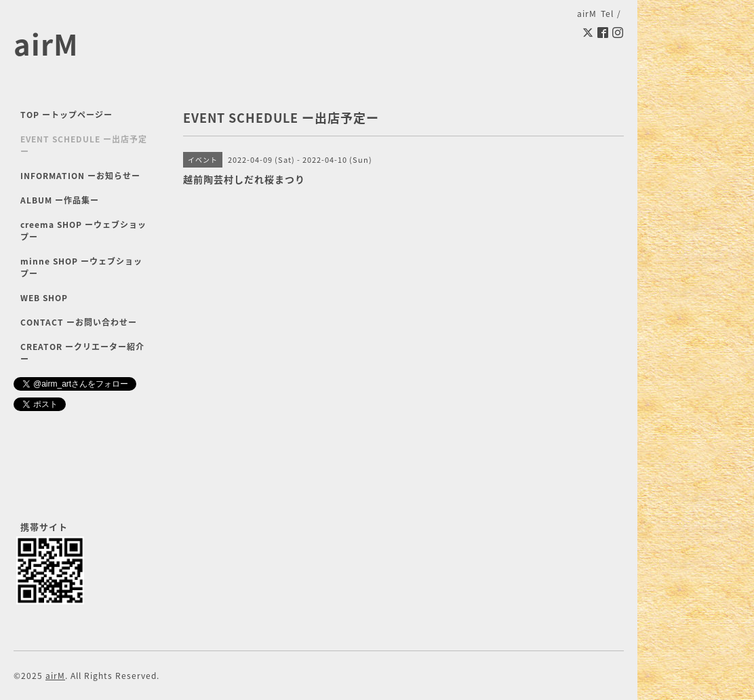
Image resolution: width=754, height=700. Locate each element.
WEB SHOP (44, 298)
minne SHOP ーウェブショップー (81, 267)
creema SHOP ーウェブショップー (83, 231)
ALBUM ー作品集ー (60, 200)
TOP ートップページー (66, 115)
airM (46, 44)
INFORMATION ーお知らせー (80, 176)
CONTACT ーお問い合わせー (79, 322)
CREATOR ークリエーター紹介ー (82, 353)
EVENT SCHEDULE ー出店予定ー (84, 145)
